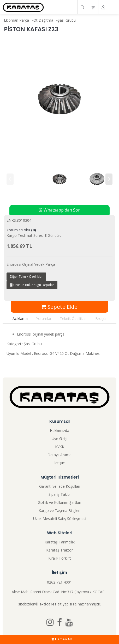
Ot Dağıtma (43, 20)
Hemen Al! (62, 639)
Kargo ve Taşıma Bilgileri (59, 510)
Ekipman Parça (16, 20)
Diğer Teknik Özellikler (26, 277)
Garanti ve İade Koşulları (60, 486)
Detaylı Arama (59, 455)
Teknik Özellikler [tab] (73, 318)
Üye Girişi (59, 439)
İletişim (59, 463)
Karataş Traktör (59, 550)
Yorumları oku (21, 230)
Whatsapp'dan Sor (59, 210)
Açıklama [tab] (20, 318)
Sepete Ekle (59, 307)
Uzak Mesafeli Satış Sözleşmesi (60, 519)
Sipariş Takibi (59, 494)
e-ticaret (48, 604)
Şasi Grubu (67, 20)
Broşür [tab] (101, 318)
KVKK (60, 447)
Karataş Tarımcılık (60, 542)
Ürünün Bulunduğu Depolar (32, 285)
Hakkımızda (59, 431)
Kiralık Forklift (60, 558)
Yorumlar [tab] (44, 318)
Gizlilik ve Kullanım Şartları (59, 502)
